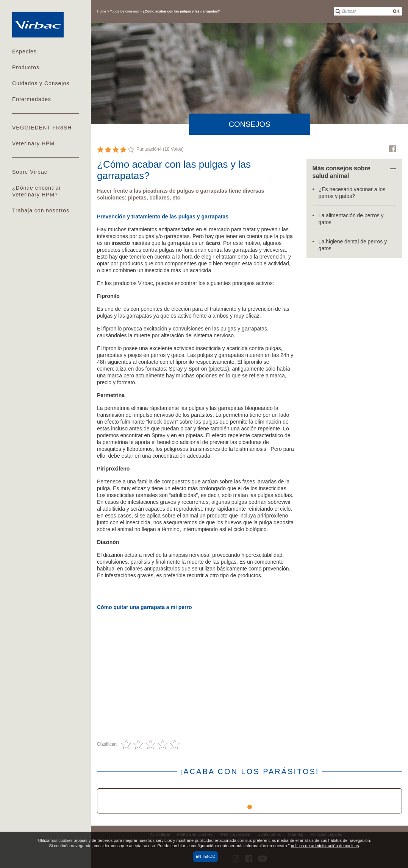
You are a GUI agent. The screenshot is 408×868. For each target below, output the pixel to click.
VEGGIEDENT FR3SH (42, 128)
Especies (24, 51)
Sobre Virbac (30, 172)
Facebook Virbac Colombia (392, 149)
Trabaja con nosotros (41, 210)
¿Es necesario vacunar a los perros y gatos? (352, 193)
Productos (26, 67)
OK (396, 11)
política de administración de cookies (325, 846)
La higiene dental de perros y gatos (353, 245)
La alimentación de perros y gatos (351, 219)
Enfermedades (32, 99)
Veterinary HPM (33, 143)
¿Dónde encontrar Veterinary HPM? (37, 191)
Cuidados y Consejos (41, 83)
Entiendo (206, 856)
